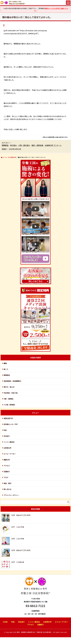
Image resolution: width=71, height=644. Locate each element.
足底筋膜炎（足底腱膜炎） (13, 381)
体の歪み (13, 145)
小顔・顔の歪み (24, 145)
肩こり (6, 369)
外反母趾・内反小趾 (11, 393)
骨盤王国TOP (8, 418)
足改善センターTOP (11, 424)
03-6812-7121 (36, 606)
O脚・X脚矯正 (9, 399)
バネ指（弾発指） (10, 405)
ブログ (6, 477)
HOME (5, 622)
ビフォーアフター (10, 454)
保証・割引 (7, 483)
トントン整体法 (9, 442)
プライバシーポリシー (11, 495)
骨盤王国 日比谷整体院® (35, 587)
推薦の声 (7, 460)
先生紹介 (7, 436)
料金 (5, 430)
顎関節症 (5, 145)
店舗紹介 (7, 471)
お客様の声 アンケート (53, 145)
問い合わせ (7, 489)
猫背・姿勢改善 (37, 145)
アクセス (7, 466)
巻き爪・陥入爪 (9, 387)
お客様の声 (7, 448)
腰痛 (5, 363)
